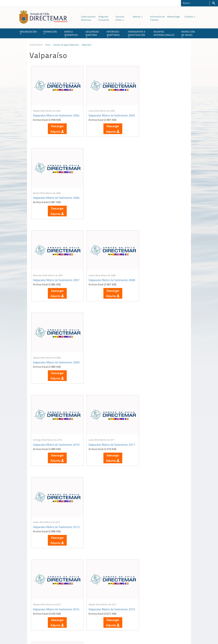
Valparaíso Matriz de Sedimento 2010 (53, 282)
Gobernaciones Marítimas (88, 18)
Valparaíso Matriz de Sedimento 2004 (53, 115)
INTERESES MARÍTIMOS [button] (113, 34)
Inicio (48, 45)
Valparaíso (86, 45)
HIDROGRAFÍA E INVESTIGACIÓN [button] (137, 34)
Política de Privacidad (51, 634)
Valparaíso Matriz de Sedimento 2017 (53, 449)
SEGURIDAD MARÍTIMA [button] (92, 34)
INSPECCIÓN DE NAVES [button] (188, 34)
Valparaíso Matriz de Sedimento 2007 (53, 199)
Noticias (138, 17)
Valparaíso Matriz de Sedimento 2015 (106, 366)
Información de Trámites (157, 18)
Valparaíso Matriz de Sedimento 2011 (106, 282)
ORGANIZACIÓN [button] (28, 32)
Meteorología (173, 17)
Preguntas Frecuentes (104, 18)
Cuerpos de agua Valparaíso (66, 45)
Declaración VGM (164, 605)
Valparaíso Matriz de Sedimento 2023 (106, 533)
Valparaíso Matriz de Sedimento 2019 (106, 449)
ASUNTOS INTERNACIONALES (164, 33)
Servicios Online (120, 18)
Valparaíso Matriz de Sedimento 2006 (159, 115)
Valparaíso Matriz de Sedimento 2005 (106, 115)
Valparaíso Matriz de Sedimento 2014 (53, 366)
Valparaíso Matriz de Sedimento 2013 (159, 282)
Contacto (190, 17)
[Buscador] (195, 3)
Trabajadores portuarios (167, 601)
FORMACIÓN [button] (50, 32)
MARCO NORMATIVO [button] (71, 34)
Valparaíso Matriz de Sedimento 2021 (159, 449)
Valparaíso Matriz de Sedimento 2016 (159, 366)
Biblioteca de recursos (73, 634)
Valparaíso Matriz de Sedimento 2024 (159, 533)
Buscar (214, 3)
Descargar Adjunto (56, 130)
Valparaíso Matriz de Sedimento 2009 (159, 199)
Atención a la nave (164, 597)
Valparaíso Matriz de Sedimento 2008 (106, 199)
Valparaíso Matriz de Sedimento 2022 (53, 533)
